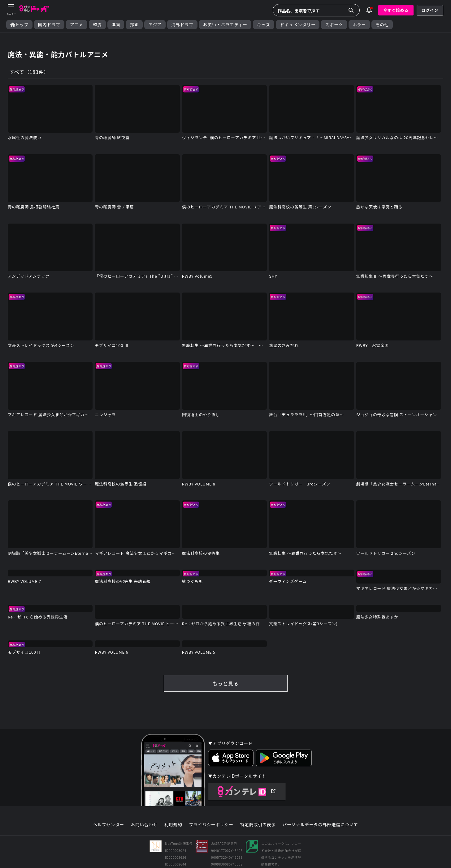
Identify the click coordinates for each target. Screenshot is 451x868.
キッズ (264, 25)
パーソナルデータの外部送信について (320, 825)
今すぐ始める (396, 10)
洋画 (116, 25)
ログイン (430, 10)
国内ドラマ (49, 25)
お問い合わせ (144, 825)
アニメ (77, 25)
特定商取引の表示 (258, 825)
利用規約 (173, 825)
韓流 (97, 25)
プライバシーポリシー (211, 825)
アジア (155, 25)
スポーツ (334, 25)
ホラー (359, 25)
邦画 (134, 25)
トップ (19, 25)
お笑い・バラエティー (225, 25)
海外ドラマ (182, 25)
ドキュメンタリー (298, 25)
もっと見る (225, 683)
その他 (382, 25)
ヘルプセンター (108, 825)
